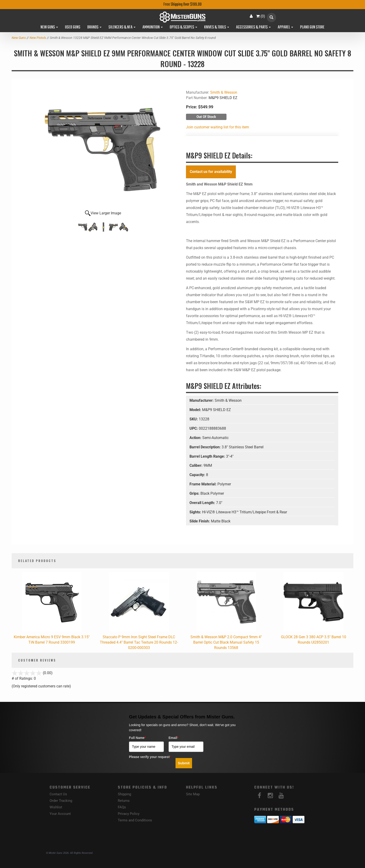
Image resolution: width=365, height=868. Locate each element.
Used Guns (73, 27)
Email (174, 738)
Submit (184, 763)
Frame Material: (203, 484)
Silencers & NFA (122, 27)
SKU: (194, 419)
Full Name (137, 738)
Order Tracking (61, 801)
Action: (196, 438)
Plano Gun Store (312, 27)
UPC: (194, 428)
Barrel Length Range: (208, 456)
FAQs (122, 807)
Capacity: (198, 475)
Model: (196, 410)
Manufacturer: (202, 400)
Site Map (193, 794)
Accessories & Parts (253, 27)
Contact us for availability (211, 172)
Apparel (285, 27)
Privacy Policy (129, 814)
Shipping (124, 794)
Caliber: (196, 465)
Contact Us (58, 794)
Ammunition (153, 27)
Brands (94, 27)
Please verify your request (150, 757)
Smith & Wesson (224, 92)
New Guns (49, 27)
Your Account (60, 814)
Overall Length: (203, 503)
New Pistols (38, 38)
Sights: (196, 512)
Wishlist (56, 807)
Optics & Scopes (183, 27)
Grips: (195, 493)
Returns (124, 801)
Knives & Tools (217, 27)
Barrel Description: (206, 447)
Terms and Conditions (135, 820)
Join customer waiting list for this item (218, 127)
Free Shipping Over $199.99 (182, 5)
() (261, 16)
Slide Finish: (200, 521)
